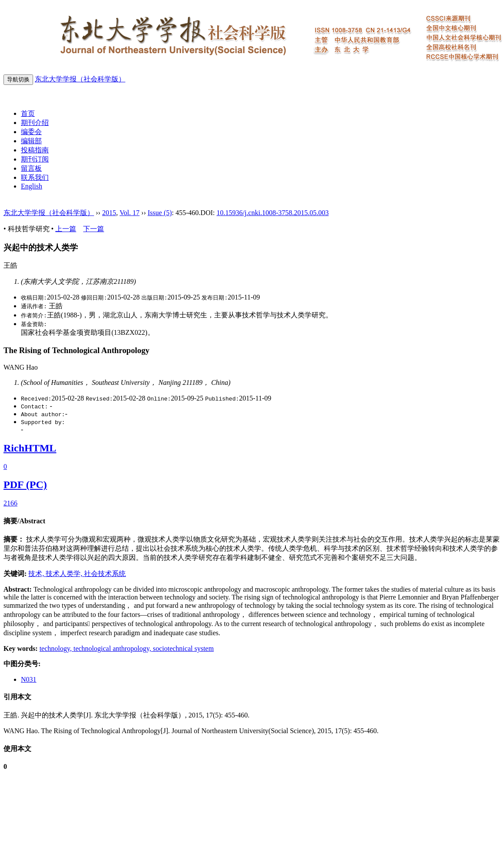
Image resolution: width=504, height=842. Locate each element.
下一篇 (94, 229)
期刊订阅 (35, 159)
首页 (28, 113)
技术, (37, 574)
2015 (109, 213)
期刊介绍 (35, 123)
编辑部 (31, 141)
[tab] (252, 521)
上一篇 (66, 229)
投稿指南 (35, 150)
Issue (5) (160, 213)
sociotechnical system (183, 648)
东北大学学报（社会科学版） (80, 79)
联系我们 (35, 177)
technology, (57, 648)
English (32, 186)
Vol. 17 (130, 213)
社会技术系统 (105, 574)
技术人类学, (65, 574)
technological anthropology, (113, 648)
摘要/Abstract (24, 521)
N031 (29, 679)
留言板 (31, 168)
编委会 (31, 132)
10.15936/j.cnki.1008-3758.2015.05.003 (272, 213)
